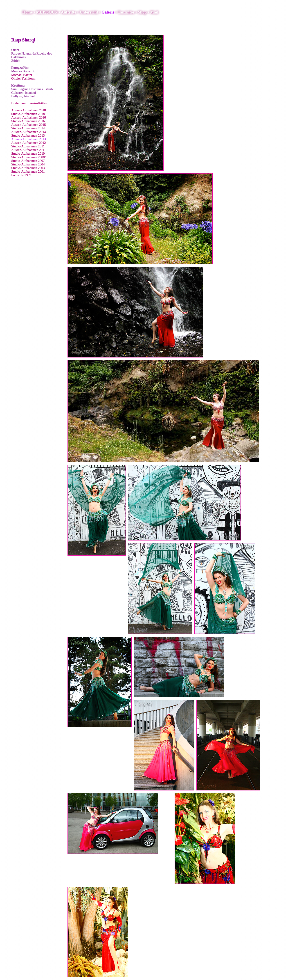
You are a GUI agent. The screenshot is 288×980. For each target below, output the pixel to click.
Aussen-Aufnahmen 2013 (29, 139)
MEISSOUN (47, 12)
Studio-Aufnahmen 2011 (28, 146)
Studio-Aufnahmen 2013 (28, 135)
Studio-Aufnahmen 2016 (28, 121)
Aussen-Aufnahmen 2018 (29, 110)
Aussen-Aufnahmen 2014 (29, 132)
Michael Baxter (22, 75)
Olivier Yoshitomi (23, 78)
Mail (154, 12)
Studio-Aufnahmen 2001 (28, 172)
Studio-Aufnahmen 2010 (28, 153)
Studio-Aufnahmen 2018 (28, 114)
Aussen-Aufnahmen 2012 (29, 143)
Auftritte (69, 12)
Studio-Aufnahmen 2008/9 (29, 157)
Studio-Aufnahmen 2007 (28, 161)
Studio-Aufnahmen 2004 (28, 164)
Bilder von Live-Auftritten (29, 103)
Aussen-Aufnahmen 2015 (29, 125)
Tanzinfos (126, 12)
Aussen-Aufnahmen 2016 (29, 117)
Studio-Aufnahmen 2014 (28, 128)
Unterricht (89, 12)
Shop (142, 12)
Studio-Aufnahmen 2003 (28, 168)
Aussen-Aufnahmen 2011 (28, 150)
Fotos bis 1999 (21, 175)
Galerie (108, 12)
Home (27, 12)
